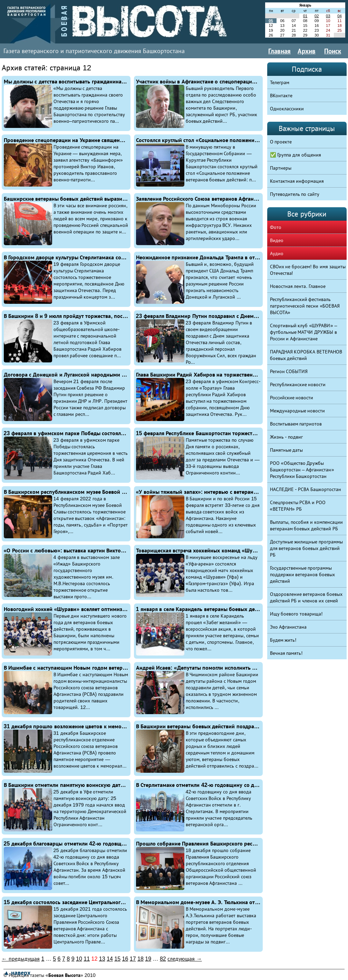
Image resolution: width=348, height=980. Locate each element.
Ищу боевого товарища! (296, 614)
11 (87, 959)
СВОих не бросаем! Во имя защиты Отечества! (308, 270)
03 (328, 16)
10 (79, 959)
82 (163, 959)
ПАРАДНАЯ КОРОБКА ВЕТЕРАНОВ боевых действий (306, 355)
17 (133, 959)
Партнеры (281, 168)
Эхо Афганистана (288, 627)
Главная (279, 51)
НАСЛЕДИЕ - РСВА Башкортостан (306, 489)
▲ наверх (17, 973)
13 (102, 959)
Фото (276, 227)
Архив (307, 51)
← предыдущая (21, 959)
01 (305, 16)
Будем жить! (283, 640)
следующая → (185, 959)
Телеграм (280, 82)
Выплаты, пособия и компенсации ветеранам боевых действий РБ (307, 525)
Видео (277, 240)
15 (117, 959)
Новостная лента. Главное (298, 286)
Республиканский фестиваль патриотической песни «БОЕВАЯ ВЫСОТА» (305, 306)
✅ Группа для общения (296, 155)
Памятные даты (287, 450)
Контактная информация (297, 181)
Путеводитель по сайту (295, 194)
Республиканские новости (298, 384)
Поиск (333, 51)
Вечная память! (286, 653)
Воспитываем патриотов (296, 424)
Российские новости (292, 398)
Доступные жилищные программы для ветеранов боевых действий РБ (307, 548)
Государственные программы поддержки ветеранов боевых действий (303, 574)
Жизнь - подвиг (287, 437)
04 (339, 16)
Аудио (277, 253)
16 (125, 959)
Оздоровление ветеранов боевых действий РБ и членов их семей (306, 597)
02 (317, 16)
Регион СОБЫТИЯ (289, 371)
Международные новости (298, 411)
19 (148, 959)
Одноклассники (287, 109)
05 (271, 21)
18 (141, 959)
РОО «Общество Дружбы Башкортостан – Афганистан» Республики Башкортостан (302, 470)
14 (110, 959)
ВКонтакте (281, 96)
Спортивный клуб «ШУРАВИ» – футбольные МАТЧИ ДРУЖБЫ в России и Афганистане (304, 332)
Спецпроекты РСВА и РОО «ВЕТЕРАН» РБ (298, 506)
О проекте (281, 142)
